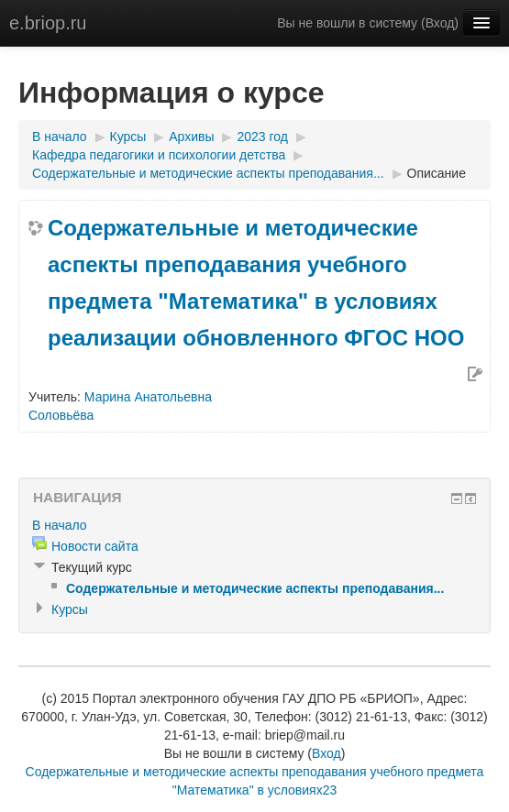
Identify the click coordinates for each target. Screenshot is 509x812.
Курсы (128, 137)
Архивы (191, 137)
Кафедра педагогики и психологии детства (159, 155)
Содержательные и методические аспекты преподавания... (208, 173)
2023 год (262, 137)
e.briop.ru (48, 23)
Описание (437, 173)
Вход (440, 23)
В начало (60, 137)
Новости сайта (95, 546)
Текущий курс (92, 567)
